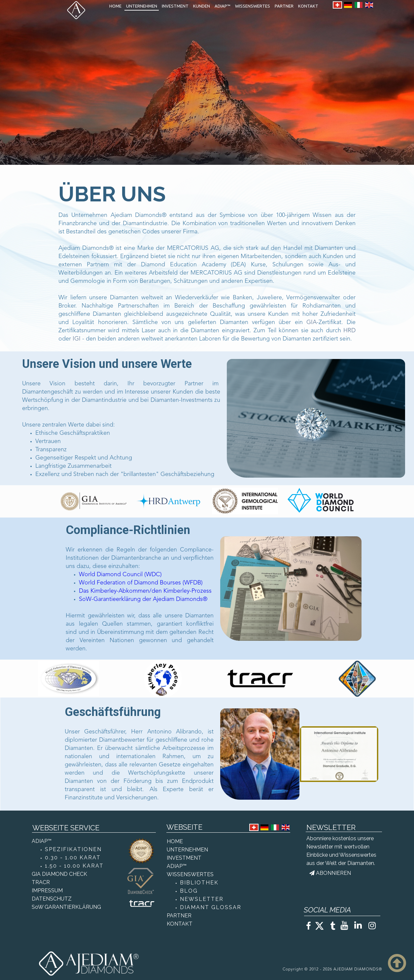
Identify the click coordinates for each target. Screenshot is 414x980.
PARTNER (284, 6)
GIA (311, 322)
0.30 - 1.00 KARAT (73, 858)
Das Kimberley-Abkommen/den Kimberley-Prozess (145, 591)
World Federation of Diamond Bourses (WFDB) (141, 583)
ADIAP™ (223, 6)
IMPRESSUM (47, 891)
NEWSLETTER (202, 899)
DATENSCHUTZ (52, 899)
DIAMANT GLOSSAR (211, 907)
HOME (115, 6)
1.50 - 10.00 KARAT (74, 866)
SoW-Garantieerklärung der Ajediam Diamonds (141, 599)
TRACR (41, 882)
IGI (77, 339)
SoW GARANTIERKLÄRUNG (66, 907)
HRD (349, 331)
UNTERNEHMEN (142, 6)
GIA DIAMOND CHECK (59, 874)
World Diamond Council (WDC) (120, 575)
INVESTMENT (175, 6)
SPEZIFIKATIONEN (73, 849)
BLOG (189, 891)
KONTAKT (308, 6)
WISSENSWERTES (253, 6)
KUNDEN (202, 6)
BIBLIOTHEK (199, 883)
